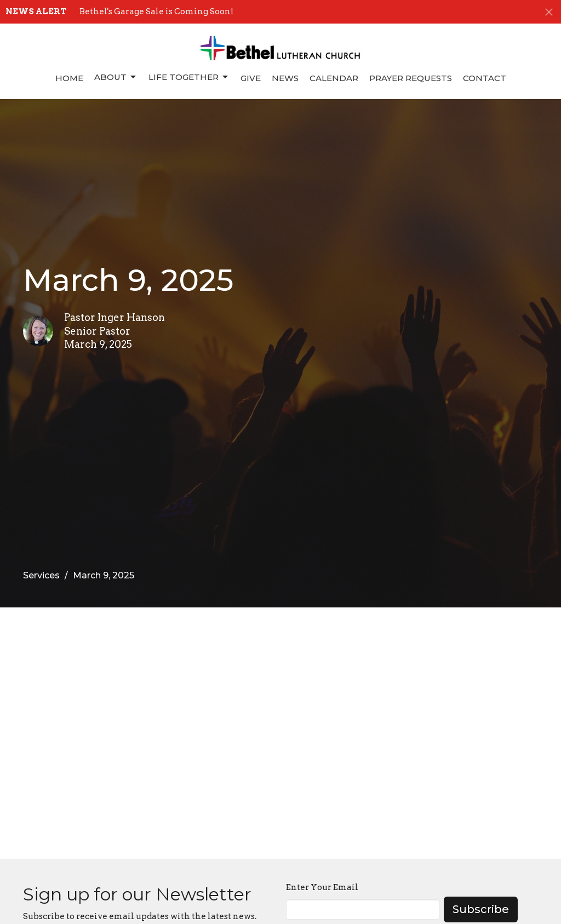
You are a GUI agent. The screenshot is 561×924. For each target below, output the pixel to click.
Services (41, 575)
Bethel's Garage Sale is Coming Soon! (156, 12)
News (285, 78)
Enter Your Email (322, 887)
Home (69, 78)
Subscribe (481, 909)
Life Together (189, 77)
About (116, 77)
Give (251, 78)
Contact (485, 78)
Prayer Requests (411, 78)
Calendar (334, 78)
